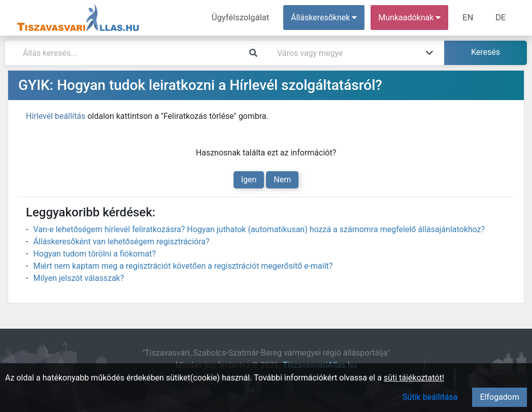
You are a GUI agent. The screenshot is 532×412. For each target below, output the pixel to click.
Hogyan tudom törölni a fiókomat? (94, 254)
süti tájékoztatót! (414, 378)
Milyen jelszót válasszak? (78, 278)
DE (501, 18)
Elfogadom (500, 397)
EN (470, 18)
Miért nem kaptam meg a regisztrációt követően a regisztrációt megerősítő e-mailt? (183, 266)
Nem (282, 180)
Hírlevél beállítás (56, 116)
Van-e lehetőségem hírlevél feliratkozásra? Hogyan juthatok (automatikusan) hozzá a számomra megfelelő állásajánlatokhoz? (259, 229)
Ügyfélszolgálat (244, 18)
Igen (249, 180)
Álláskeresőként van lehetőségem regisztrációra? (121, 242)
